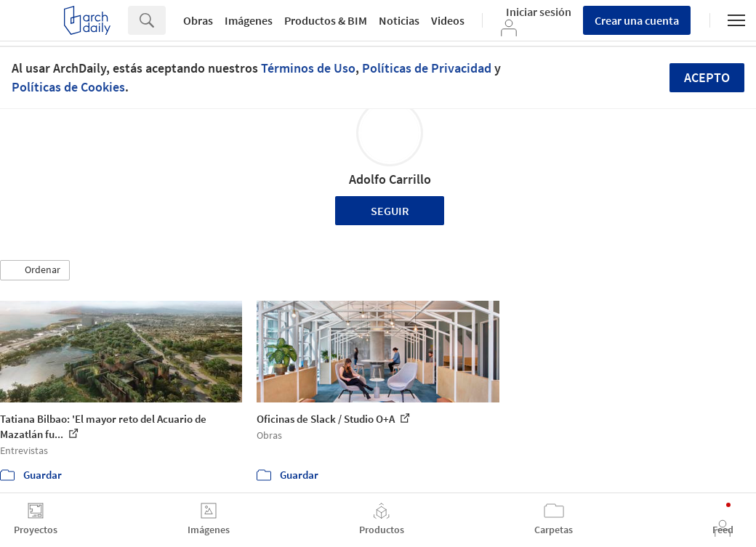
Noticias (399, 20)
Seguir (390, 211)
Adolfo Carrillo (390, 179)
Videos (448, 20)
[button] (35, 270)
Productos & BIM (326, 20)
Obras (198, 20)
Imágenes (249, 20)
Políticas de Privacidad (427, 68)
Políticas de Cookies (68, 87)
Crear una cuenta (637, 20)
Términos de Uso (308, 68)
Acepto (707, 77)
